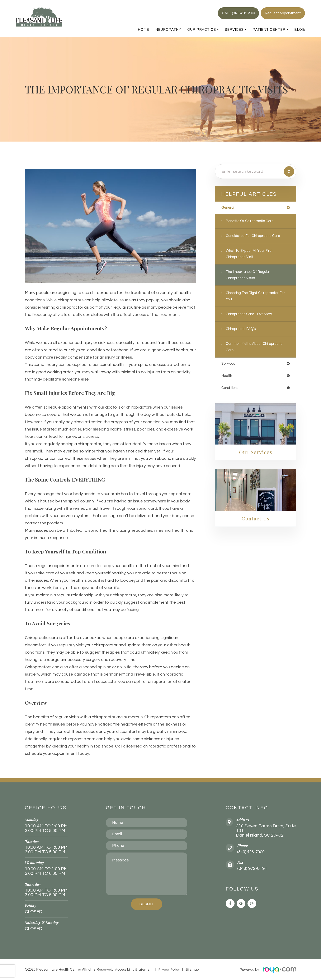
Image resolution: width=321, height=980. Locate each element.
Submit (147, 904)
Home (143, 30)
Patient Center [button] (270, 30)
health (227, 376)
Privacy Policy (168, 970)
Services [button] (236, 30)
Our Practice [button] (203, 30)
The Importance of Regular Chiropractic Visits (249, 275)
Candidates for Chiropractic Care (255, 236)
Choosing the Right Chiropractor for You (257, 296)
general (228, 208)
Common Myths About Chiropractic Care (256, 347)
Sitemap (191, 970)
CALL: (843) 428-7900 (238, 13)
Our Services (256, 453)
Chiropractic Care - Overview (250, 314)
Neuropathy (168, 30)
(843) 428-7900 (252, 852)
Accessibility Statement (134, 970)
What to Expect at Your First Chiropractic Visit (251, 254)
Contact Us (256, 519)
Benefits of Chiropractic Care (251, 221)
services (229, 364)
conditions (230, 389)
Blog (300, 30)
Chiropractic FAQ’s (242, 329)
